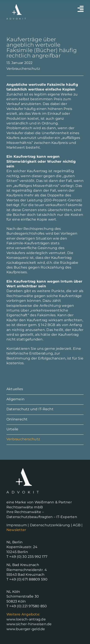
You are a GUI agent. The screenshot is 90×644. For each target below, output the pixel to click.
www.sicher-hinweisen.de (29, 624)
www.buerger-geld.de (26, 629)
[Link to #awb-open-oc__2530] (81, 9)
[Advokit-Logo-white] (16, 6)
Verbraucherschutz (23, 69)
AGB (77, 525)
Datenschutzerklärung (50, 525)
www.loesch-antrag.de (26, 619)
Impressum (17, 525)
